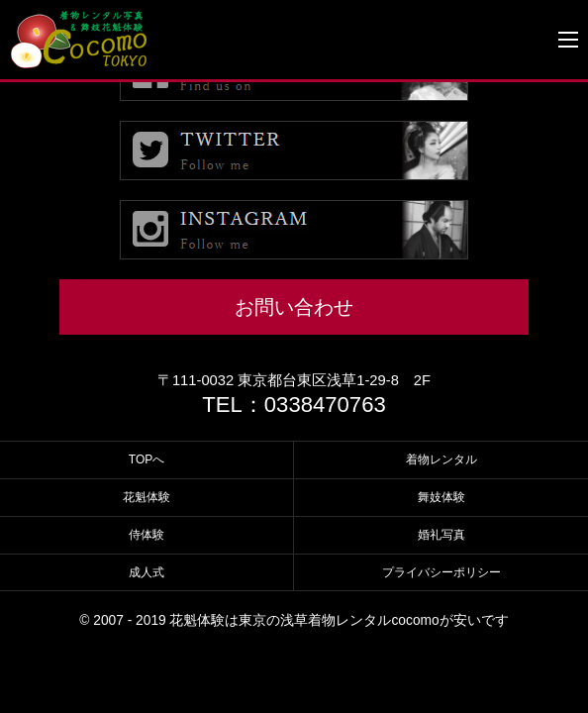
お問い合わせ (294, 307)
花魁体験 (147, 497)
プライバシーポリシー (441, 572)
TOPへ (147, 459)
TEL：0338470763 (294, 405)
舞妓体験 (441, 497)
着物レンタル (441, 459)
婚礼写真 (441, 535)
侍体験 (147, 535)
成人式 (147, 572)
